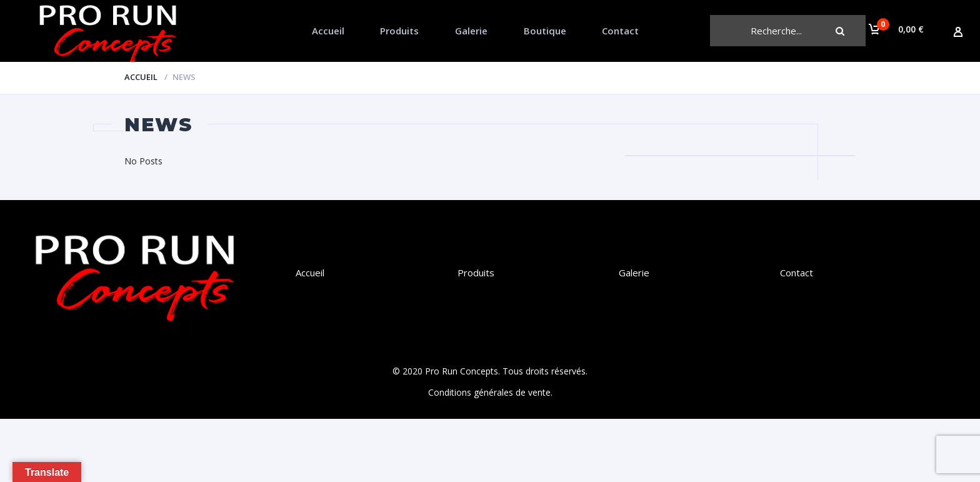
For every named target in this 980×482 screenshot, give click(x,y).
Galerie (471, 31)
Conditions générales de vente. (490, 392)
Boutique (545, 31)
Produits (399, 31)
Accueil (328, 31)
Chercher (850, 31)
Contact (620, 31)
